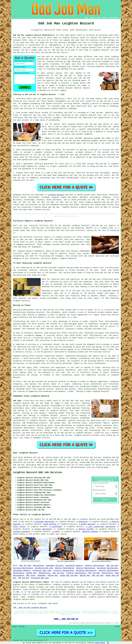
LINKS (92, 18)
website (99, 132)
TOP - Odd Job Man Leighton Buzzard (30, 608)
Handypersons (44, 573)
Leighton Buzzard (56, 195)
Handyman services (22, 195)
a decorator (82, 522)
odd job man (51, 59)
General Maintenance (95, 566)
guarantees (49, 164)
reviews (45, 113)
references (18, 118)
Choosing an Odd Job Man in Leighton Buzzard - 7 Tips (39, 95)
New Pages (22, 627)
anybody (97, 138)
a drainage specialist (44, 522)
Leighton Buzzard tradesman (64, 109)
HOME (86, 18)
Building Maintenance (23, 568)
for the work (75, 166)
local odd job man (64, 435)
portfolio (89, 127)
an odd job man (104, 101)
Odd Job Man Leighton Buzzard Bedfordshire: (34, 35)
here (106, 467)
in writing (109, 157)
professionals (90, 389)
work (67, 132)
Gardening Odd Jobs (44, 568)
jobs (35, 99)
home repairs (96, 99)
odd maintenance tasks (81, 467)
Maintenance (39, 566)
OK (108, 643)
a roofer (56, 532)
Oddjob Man (31, 573)
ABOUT (98, 18)
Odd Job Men (112, 566)
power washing (50, 524)
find (20, 457)
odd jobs (22, 38)
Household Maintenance (107, 568)
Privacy (118, 627)
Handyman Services (55, 566)
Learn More (100, 643)
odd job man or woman (71, 76)
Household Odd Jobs (40, 578)
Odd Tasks (31, 575)
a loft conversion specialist (101, 527)
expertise (27, 115)
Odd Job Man (25, 566)
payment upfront (99, 141)
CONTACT (105, 18)
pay (56, 173)
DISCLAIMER (114, 18)
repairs (106, 423)
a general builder (85, 529)
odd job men (108, 202)
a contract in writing (99, 150)
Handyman (42, 575)
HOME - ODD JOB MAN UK (66, 619)
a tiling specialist (42, 529)
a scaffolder (56, 527)
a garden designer (87, 524)
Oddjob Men (53, 575)
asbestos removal (90, 532)
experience (88, 118)
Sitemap (14, 627)
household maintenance (24, 428)
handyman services (41, 438)
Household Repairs (74, 566)
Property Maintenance (64, 571)
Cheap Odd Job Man (69, 575)
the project (35, 157)
